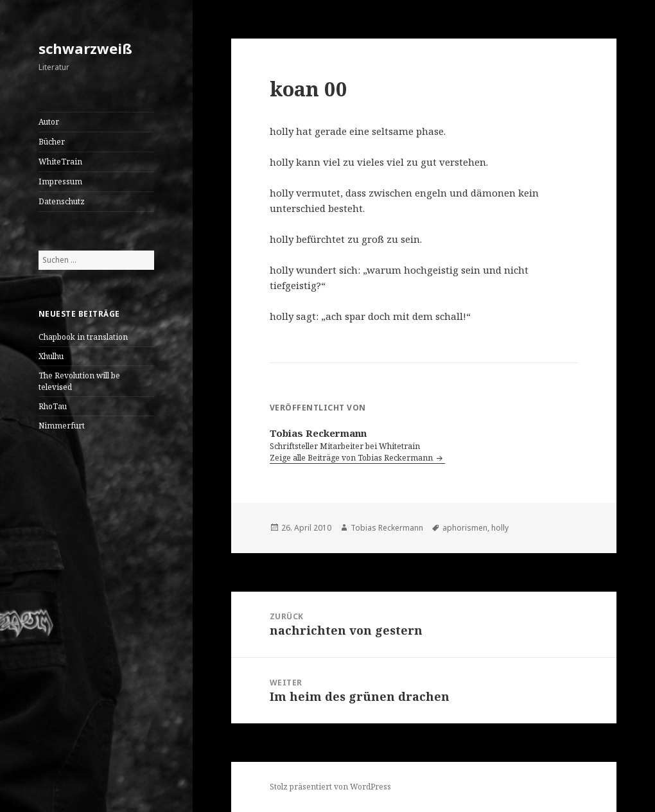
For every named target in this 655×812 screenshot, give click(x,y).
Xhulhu (51, 356)
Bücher (52, 142)
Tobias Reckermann (387, 528)
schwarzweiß (85, 48)
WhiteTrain (60, 162)
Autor (49, 122)
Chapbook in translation (83, 337)
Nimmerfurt (62, 426)
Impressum (60, 181)
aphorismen (465, 528)
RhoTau (53, 406)
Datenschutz (62, 201)
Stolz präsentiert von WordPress (330, 787)
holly (500, 528)
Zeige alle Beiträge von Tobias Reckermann (352, 458)
